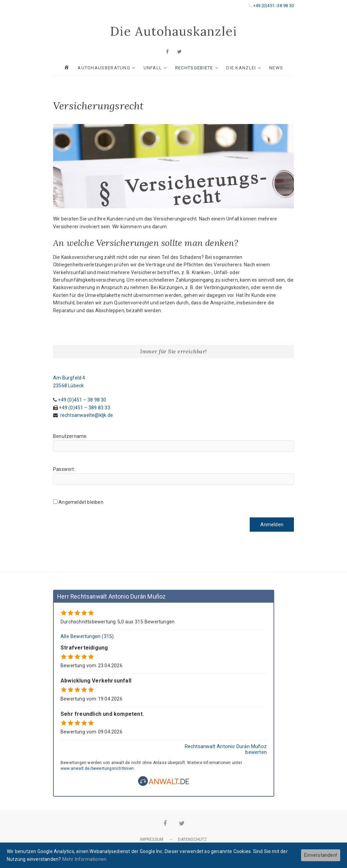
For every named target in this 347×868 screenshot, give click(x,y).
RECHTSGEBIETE (194, 68)
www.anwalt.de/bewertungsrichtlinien (97, 768)
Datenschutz (192, 839)
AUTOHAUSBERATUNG (104, 68)
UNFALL (153, 68)
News (276, 68)
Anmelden (272, 525)
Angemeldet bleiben (81, 502)
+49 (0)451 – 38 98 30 (82, 400)
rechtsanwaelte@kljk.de (87, 415)
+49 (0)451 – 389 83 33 (84, 408)
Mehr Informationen (85, 859)
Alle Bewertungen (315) (87, 636)
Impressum (152, 839)
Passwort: (64, 469)
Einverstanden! (321, 855)
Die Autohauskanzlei (174, 31)
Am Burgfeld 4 (69, 378)
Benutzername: (70, 436)
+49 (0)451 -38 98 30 (274, 6)
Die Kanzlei (241, 68)
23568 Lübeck (68, 386)
